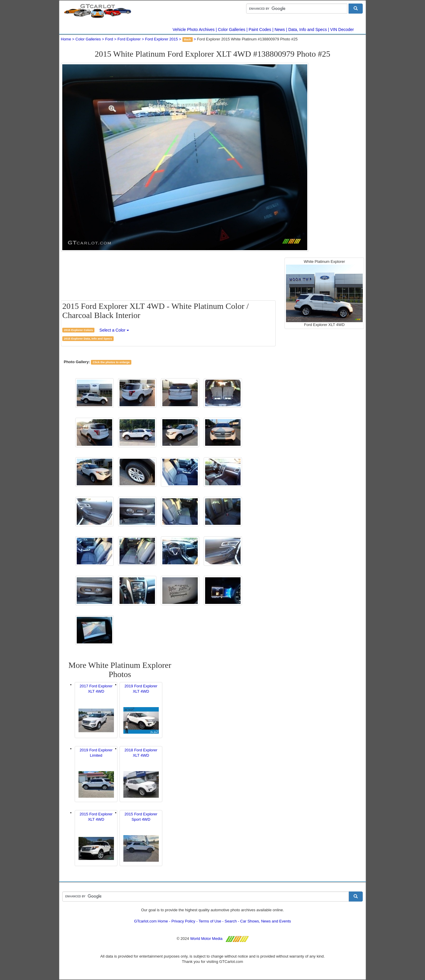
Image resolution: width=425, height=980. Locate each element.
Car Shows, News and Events (266, 921)
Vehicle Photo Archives (194, 30)
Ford (109, 39)
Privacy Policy (183, 921)
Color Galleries (232, 30)
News (280, 30)
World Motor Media (206, 939)
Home (66, 39)
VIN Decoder (342, 30)
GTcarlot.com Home (151, 921)
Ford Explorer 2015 (161, 39)
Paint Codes (260, 30)
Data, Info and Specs (308, 30)
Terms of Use (210, 921)
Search (231, 921)
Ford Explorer (129, 39)
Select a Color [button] (114, 330)
